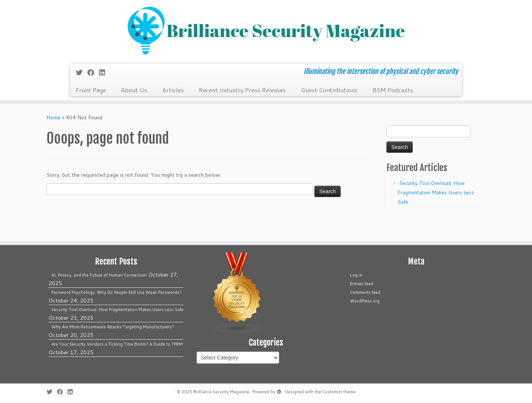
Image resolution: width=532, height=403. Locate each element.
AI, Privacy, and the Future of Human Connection (99, 275)
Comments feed (365, 292)
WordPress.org (365, 301)
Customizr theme (339, 392)
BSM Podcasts (393, 90)
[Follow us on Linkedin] (104, 72)
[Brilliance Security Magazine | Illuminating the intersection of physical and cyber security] (266, 31)
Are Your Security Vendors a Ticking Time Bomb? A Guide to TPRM (117, 344)
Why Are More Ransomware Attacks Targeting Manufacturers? (113, 327)
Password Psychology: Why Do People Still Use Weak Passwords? (116, 292)
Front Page (91, 90)
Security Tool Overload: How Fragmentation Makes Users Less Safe (436, 192)
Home (53, 117)
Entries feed (362, 284)
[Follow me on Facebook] (93, 72)
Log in (356, 275)
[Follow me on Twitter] (82, 72)
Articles (173, 90)
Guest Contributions (329, 90)
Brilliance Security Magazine (221, 392)
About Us (134, 90)
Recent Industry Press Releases (242, 90)
